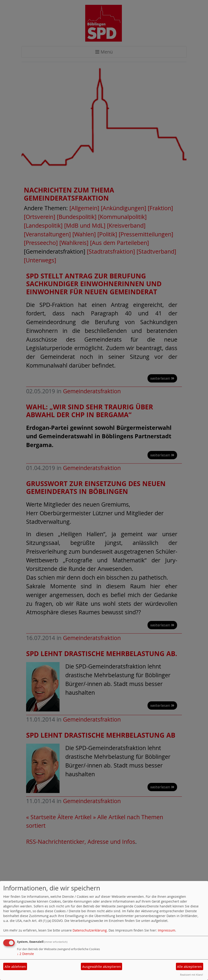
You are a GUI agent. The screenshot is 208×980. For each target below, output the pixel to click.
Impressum (167, 930)
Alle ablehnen (15, 967)
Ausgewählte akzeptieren (102, 967)
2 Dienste (25, 954)
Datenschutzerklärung (90, 930)
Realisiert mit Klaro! (192, 975)
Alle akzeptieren (189, 967)
